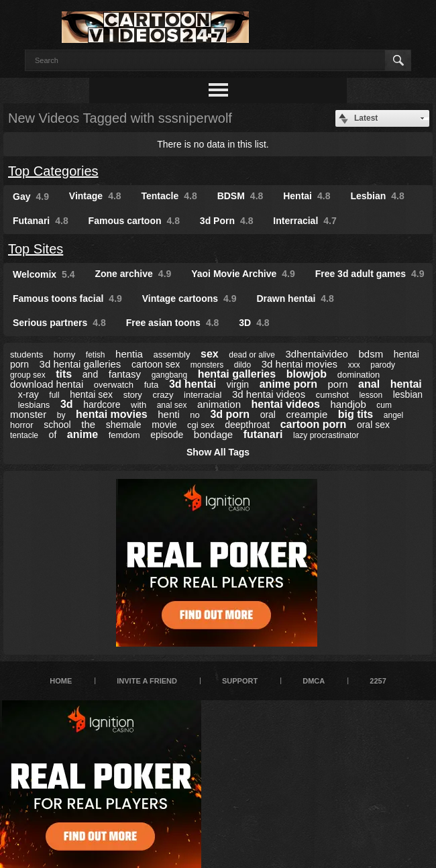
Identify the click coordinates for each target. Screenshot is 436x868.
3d (67, 404)
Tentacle (169, 196)
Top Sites (36, 249)
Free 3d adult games (370, 274)
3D (254, 323)
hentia (129, 354)
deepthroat (247, 425)
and (90, 374)
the (88, 424)
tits (64, 374)
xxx (354, 365)
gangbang (169, 375)
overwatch (114, 385)
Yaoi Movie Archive (243, 274)
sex (210, 354)
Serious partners (59, 323)
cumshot (332, 395)
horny (65, 355)
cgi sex (201, 425)
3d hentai (193, 384)
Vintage (95, 196)
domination (359, 375)
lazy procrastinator (326, 435)
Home (61, 681)
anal (369, 384)
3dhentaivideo (317, 354)
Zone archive (133, 274)
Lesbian (377, 196)
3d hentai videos (269, 394)
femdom (124, 435)
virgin (238, 384)
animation (219, 404)
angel (393, 415)
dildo (242, 365)
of (53, 435)
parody (383, 365)
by (61, 415)
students (26, 355)
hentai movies (112, 414)
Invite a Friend (147, 681)
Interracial (305, 221)
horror (22, 425)
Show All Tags (218, 452)
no (195, 415)
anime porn (288, 384)
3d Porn (227, 221)
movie (164, 425)
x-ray (29, 394)
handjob (348, 404)
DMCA (314, 681)
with (139, 405)
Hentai (307, 196)
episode (167, 435)
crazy (163, 395)
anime (83, 434)
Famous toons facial (67, 299)
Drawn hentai (295, 299)
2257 (378, 681)
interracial (203, 395)
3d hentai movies (299, 364)
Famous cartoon (134, 221)
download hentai (47, 384)
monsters (207, 365)
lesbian (408, 394)
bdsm (371, 354)
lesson (371, 395)
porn (338, 384)
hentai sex (91, 394)
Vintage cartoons (189, 299)
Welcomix (44, 274)
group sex (28, 375)
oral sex (373, 425)
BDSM (240, 196)
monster (28, 414)
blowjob (307, 374)
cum (384, 405)
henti (169, 414)
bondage (213, 434)
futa (152, 385)
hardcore (102, 404)
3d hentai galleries (80, 364)
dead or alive (252, 355)
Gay (31, 197)
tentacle (24, 435)
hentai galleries (237, 374)
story (133, 395)
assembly (172, 355)
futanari (263, 434)
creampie (307, 414)
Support (240, 681)
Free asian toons (173, 323)
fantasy (125, 374)
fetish (96, 355)
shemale (124, 425)
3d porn (230, 414)
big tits (356, 414)
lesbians (34, 405)
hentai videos (286, 404)
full (54, 395)
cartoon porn (314, 424)
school (57, 425)
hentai (406, 384)
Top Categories (53, 171)
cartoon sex (156, 364)
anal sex (172, 405)
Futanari (41, 221)
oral (268, 415)
